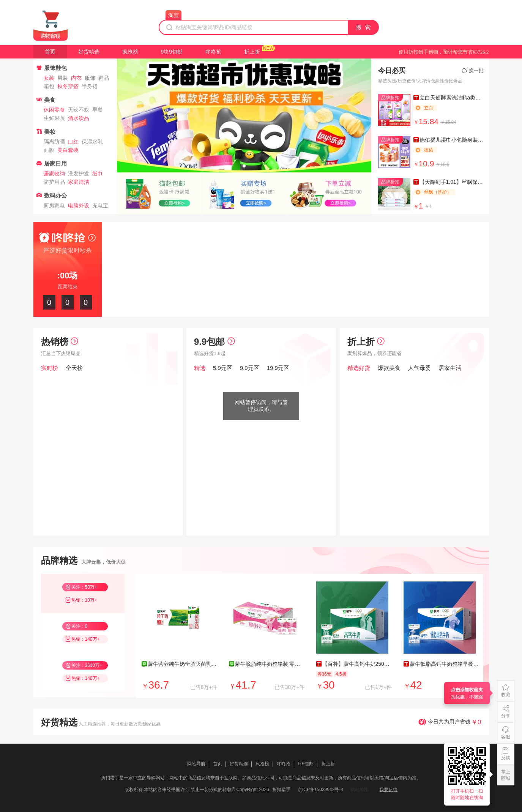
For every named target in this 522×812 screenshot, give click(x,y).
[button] (244, 166)
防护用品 (54, 182)
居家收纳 (54, 174)
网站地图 (360, 790)
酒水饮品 (79, 118)
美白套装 (68, 150)
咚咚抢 (213, 52)
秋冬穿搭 (68, 86)
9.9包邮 (214, 342)
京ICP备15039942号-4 (321, 790)
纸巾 (98, 174)
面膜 (49, 150)
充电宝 (100, 205)
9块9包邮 (172, 52)
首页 (50, 52)
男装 (63, 78)
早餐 (98, 110)
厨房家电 (54, 205)
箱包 (49, 86)
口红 (73, 142)
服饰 (90, 78)
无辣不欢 (79, 110)
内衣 (76, 78)
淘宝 (173, 15)
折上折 (252, 52)
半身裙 (90, 86)
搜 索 (364, 28)
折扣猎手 (281, 790)
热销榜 (60, 342)
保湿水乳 (92, 142)
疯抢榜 (130, 52)
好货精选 (89, 52)
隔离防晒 (54, 142)
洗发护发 (79, 174)
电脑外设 (79, 205)
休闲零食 (54, 110)
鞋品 (104, 78)
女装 (49, 78)
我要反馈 (388, 790)
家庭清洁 (79, 182)
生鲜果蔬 (54, 118)
